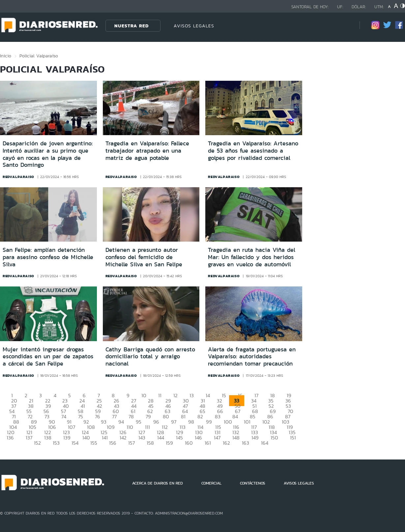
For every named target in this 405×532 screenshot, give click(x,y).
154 (75, 443)
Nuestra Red (131, 26)
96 (156, 422)
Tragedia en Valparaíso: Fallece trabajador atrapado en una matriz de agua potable (147, 150)
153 (56, 443)
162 (226, 443)
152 (37, 443)
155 (94, 443)
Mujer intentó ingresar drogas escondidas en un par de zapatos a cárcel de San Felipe (48, 356)
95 (139, 422)
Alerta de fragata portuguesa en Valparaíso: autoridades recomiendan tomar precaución (252, 356)
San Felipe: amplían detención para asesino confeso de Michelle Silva (48, 257)
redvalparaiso (18, 177)
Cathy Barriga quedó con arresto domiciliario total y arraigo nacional (150, 356)
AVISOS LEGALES (194, 26)
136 (10, 438)
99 (209, 422)
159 (169, 443)
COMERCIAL (211, 483)
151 (293, 438)
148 (236, 438)
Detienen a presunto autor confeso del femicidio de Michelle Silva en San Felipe (144, 257)
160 (189, 443)
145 (179, 438)
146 (198, 438)
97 (174, 422)
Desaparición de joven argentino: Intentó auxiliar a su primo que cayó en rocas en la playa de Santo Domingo (48, 154)
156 (113, 443)
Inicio (6, 56)
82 (200, 416)
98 (191, 422)
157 (131, 443)
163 (246, 443)
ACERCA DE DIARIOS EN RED (158, 483)
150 (274, 438)
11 (160, 395)
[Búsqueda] (345, 26)
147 (217, 438)
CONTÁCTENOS (253, 483)
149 (255, 438)
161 (208, 443)
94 (121, 422)
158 (150, 443)
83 (218, 416)
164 (265, 443)
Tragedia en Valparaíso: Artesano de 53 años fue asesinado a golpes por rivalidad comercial (253, 150)
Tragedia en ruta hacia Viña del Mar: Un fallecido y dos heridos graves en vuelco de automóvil (252, 257)
